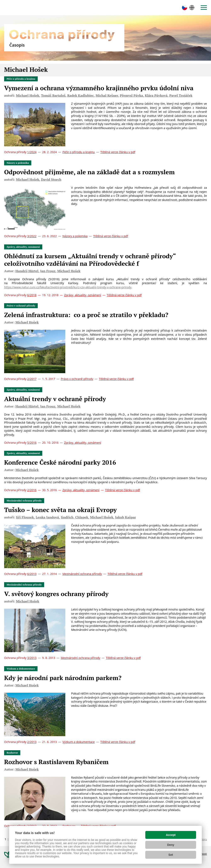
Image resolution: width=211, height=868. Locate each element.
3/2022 (32, 236)
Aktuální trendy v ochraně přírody (55, 399)
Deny (171, 845)
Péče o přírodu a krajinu (21, 79)
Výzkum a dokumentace (21, 669)
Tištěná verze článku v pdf (118, 152)
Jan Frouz (48, 271)
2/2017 (32, 379)
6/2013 (32, 574)
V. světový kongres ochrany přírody (56, 594)
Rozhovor (12, 753)
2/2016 (32, 490)
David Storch (51, 179)
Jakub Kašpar (126, 517)
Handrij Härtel (27, 271)
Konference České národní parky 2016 (60, 462)
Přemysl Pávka (131, 95)
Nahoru (202, 839)
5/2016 (32, 443)
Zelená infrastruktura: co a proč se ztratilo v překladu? (86, 315)
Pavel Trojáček (181, 95)
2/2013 (32, 742)
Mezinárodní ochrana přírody (24, 501)
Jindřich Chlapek (74, 517)
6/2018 (32, 295)
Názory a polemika (18, 163)
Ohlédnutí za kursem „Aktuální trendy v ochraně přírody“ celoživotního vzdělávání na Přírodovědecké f (90, 260)
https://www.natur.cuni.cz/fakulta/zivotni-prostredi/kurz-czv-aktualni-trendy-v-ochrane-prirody (68, 287)
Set (171, 855)
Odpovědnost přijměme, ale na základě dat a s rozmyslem (89, 172)
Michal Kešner (107, 95)
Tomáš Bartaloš (53, 95)
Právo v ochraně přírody (21, 306)
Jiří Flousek (25, 517)
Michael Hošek (28, 95)
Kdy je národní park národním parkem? (63, 678)
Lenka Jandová (47, 517)
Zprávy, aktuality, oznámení (23, 247)
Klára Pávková (156, 95)
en (192, 8)
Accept (171, 835)
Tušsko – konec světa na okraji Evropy (60, 510)
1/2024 (32, 152)
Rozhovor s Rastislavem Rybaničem (56, 762)
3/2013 (32, 658)
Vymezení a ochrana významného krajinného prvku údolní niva (99, 88)
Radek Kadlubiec (80, 95)
